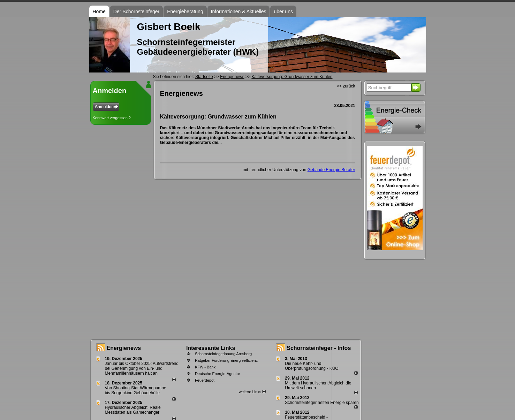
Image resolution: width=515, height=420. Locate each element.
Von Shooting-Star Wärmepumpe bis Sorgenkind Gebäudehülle (136, 390)
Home (99, 12)
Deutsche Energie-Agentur (218, 374)
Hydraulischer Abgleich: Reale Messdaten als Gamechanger (133, 410)
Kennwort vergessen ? (112, 118)
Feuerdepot (205, 380)
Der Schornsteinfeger (136, 12)
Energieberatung (185, 12)
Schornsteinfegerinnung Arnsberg (223, 354)
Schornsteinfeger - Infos (319, 348)
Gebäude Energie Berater (331, 170)
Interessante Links (211, 348)
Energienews (124, 348)
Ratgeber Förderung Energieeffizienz (226, 360)
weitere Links (252, 392)
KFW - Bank (205, 367)
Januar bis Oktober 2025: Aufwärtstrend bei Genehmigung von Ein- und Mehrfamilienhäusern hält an (142, 368)
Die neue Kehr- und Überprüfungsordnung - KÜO (312, 366)
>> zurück (346, 86)
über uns (283, 12)
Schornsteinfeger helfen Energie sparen (322, 403)
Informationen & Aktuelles (239, 12)
